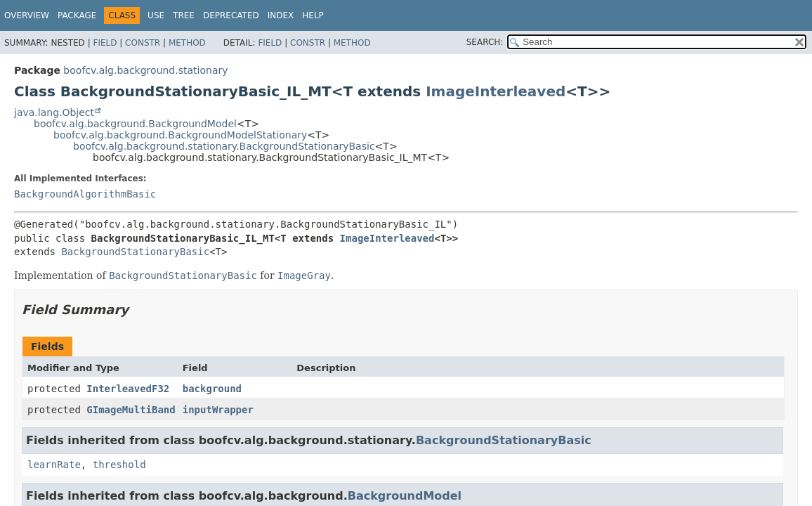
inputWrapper (218, 410)
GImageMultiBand (131, 410)
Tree (184, 15)
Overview (27, 15)
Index (281, 15)
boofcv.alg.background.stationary (145, 70)
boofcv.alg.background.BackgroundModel (135, 124)
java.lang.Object (54, 112)
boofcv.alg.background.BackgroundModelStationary (180, 135)
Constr (143, 43)
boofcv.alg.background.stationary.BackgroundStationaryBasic (224, 146)
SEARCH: (485, 42)
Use (156, 15)
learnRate (54, 465)
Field (105, 43)
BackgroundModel (405, 496)
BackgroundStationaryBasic (135, 252)
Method (187, 43)
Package (77, 15)
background (212, 389)
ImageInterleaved (496, 91)
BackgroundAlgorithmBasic (85, 194)
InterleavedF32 (128, 389)
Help (313, 15)
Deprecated (231, 15)
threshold (119, 465)
